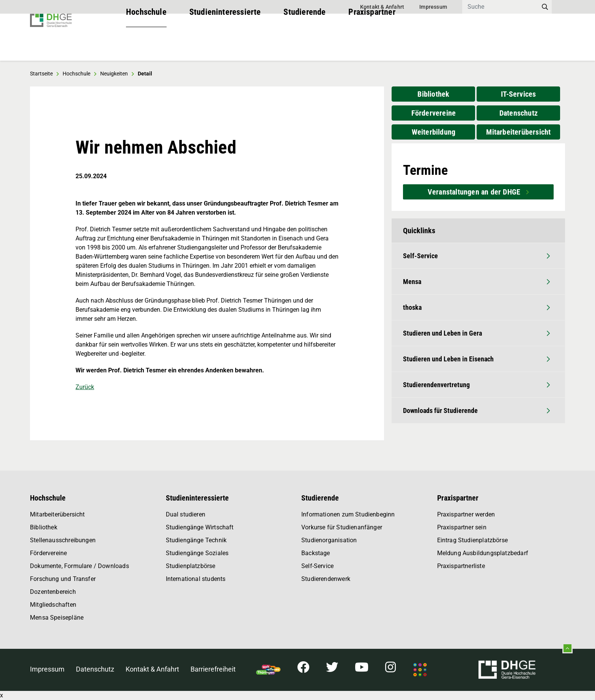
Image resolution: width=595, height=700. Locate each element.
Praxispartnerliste (461, 566)
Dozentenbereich (53, 592)
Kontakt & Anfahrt (382, 7)
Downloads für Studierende (476, 410)
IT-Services (518, 94)
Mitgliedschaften (53, 605)
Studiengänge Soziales (197, 553)
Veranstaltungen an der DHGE (475, 192)
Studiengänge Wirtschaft (200, 527)
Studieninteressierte (225, 45)
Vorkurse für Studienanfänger (342, 527)
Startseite (41, 74)
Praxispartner (372, 45)
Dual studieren (186, 514)
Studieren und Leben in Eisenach (476, 359)
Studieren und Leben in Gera (476, 333)
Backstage (316, 553)
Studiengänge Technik (196, 540)
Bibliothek (433, 94)
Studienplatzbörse (191, 566)
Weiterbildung (434, 132)
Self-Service (476, 256)
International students (196, 579)
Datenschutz (519, 113)
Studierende (305, 45)
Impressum (433, 7)
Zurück (85, 387)
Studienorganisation (329, 540)
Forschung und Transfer (63, 579)
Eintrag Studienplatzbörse (473, 540)
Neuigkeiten (114, 74)
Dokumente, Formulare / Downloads (79, 566)
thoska (476, 307)
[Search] (500, 7)
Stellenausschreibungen (63, 540)
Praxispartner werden (466, 514)
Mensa (476, 282)
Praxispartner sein (462, 527)
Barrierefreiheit (213, 669)
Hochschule (146, 45)
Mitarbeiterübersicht (518, 132)
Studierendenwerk (326, 579)
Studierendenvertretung (476, 385)
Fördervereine (434, 113)
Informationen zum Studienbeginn (348, 514)
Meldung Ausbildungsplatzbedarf (483, 553)
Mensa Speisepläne (57, 618)
